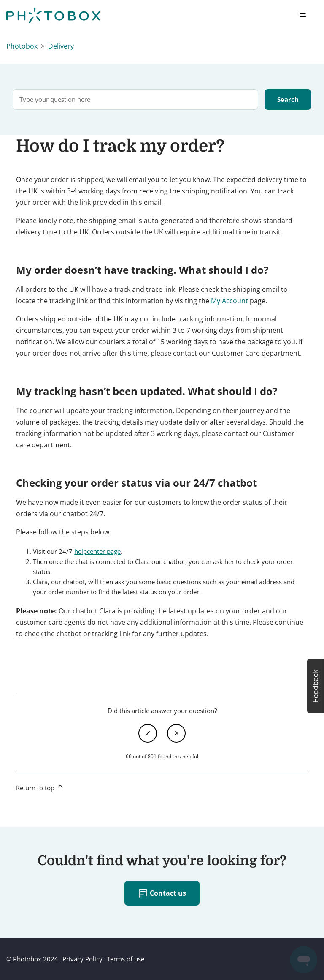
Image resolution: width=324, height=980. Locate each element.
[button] (316, 686)
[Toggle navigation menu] (303, 15)
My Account (229, 301)
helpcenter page (97, 551)
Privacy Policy (82, 959)
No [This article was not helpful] (176, 733)
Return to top (40, 787)
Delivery (61, 46)
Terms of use (126, 959)
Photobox (22, 46)
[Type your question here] (135, 99)
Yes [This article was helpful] (148, 733)
